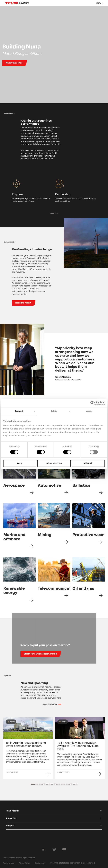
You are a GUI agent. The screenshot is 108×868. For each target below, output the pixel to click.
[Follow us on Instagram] (54, 849)
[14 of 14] (56, 784)
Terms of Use (9, 863)
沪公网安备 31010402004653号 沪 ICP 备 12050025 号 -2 (73, 863)
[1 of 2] (52, 213)
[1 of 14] (33, 784)
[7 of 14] (44, 784)
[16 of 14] (60, 784)
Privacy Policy (24, 863)
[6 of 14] (43, 784)
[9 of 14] (48, 784)
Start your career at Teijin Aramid (40, 654)
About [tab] (89, 411)
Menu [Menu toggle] (98, 3)
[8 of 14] (46, 784)
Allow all (88, 463)
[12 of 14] (53, 784)
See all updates (49, 704)
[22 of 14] (70, 784)
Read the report (23, 303)
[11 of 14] (51, 784)
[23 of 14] (71, 784)
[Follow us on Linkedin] (44, 849)
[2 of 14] (36, 784)
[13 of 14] (55, 784)
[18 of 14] (63, 784)
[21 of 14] (68, 784)
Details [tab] (54, 411)
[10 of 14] (49, 784)
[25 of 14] (75, 784)
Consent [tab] (19, 411)
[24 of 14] (73, 784)
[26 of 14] (76, 784)
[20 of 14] (66, 784)
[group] (32, 191)
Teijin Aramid (13, 811)
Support (10, 826)
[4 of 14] (39, 784)
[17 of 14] (61, 784)
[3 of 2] (57, 213)
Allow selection (54, 463)
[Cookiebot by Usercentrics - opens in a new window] (92, 403)
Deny (20, 463)
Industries (11, 818)
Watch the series (14, 63)
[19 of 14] (65, 784)
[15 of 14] (58, 784)
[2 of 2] (55, 213)
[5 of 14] (41, 784)
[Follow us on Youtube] (64, 849)
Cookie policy (40, 863)
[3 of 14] (38, 784)
